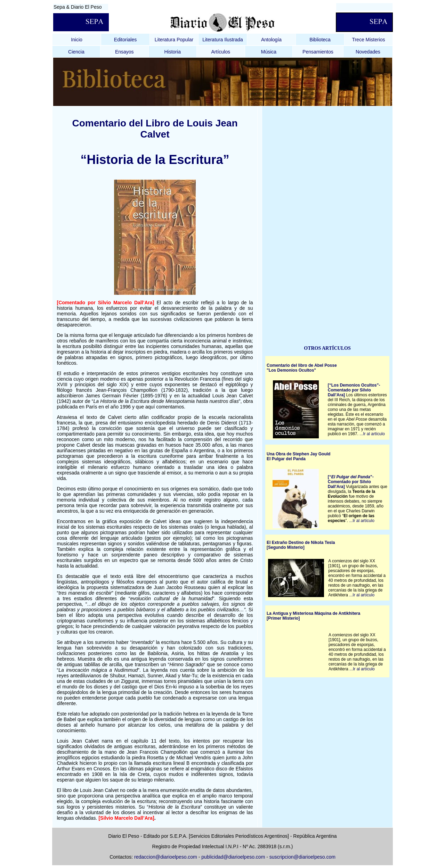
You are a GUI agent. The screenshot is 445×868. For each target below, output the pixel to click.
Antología (271, 40)
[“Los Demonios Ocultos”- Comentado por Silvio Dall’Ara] (354, 390)
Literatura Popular (174, 40)
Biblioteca (320, 40)
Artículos (221, 52)
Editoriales (125, 40)
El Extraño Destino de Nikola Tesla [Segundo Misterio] (301, 545)
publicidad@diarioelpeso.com (233, 857)
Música (269, 52)
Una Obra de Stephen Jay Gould (298, 454)
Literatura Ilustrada (223, 40)
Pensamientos (318, 52)
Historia (172, 52)
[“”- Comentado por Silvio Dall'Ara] (351, 482)
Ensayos (124, 52)
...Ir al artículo (372, 434)
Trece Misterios (368, 40)
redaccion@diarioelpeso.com (166, 857)
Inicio (77, 40)
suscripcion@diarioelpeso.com (302, 857)
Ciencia (76, 52)
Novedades (368, 52)
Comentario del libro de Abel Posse (302, 365)
